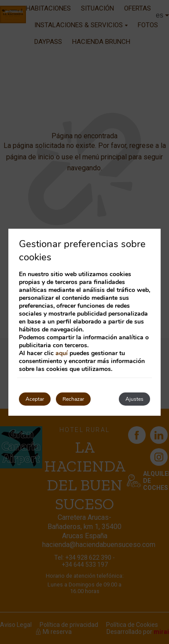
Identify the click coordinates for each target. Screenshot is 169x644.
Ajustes (134, 399)
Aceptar (35, 399)
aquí (62, 353)
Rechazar (73, 399)
